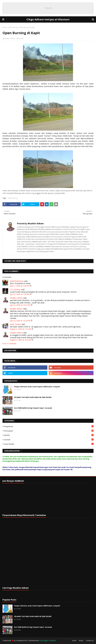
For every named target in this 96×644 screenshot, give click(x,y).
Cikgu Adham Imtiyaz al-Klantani (48, 19)
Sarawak (48, 440)
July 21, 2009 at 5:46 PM (20, 286)
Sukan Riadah (48, 444)
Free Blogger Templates (47, 641)
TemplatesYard (21, 641)
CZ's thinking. (15, 289)
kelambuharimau (17, 281)
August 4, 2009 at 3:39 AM (21, 340)
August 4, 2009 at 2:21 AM (21, 329)
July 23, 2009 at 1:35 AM (20, 294)
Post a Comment (9, 343)
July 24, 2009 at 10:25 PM (20, 321)
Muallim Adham (10, 38)
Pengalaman (48, 426)
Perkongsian (48, 431)
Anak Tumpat (15, 324)
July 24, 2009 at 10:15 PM (20, 305)
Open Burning (13, 27)
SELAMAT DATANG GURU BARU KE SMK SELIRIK (33, 397)
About (81, 641)
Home (5, 27)
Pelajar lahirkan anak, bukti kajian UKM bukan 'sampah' (37, 387)
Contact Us (90, 641)
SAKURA (48, 435)
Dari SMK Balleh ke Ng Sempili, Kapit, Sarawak (33, 408)
